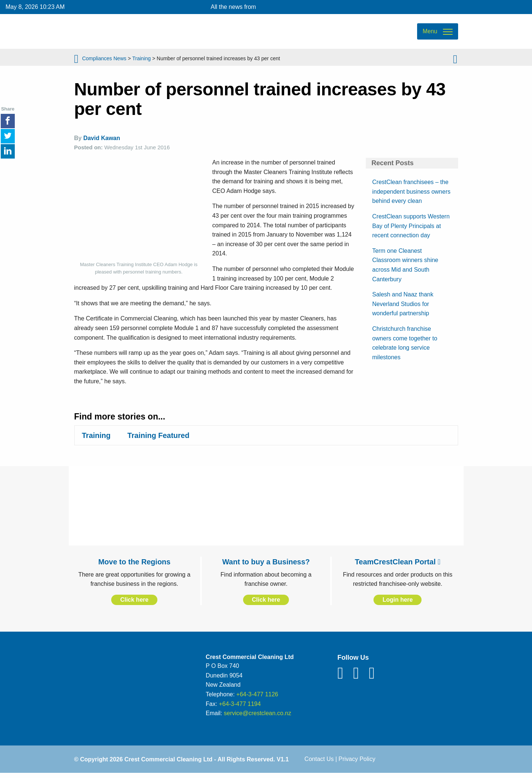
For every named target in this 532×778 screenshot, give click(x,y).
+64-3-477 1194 (240, 708)
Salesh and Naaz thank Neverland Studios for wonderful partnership (403, 308)
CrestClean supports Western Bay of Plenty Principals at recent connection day (411, 230)
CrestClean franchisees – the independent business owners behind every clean (412, 196)
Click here (134, 604)
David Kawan (102, 142)
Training (141, 61)
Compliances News (104, 61)
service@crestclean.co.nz (258, 717)
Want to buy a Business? (266, 566)
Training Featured (158, 439)
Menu (430, 33)
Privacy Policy (357, 763)
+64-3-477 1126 (257, 698)
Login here (398, 604)
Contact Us (319, 763)
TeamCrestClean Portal (398, 566)
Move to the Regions (134, 566)
